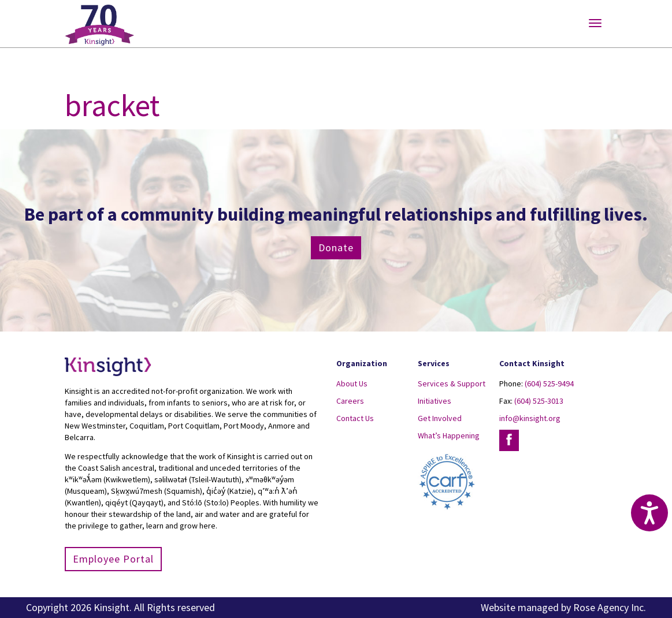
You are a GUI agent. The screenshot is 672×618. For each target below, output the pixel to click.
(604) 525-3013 (539, 401)
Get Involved (440, 418)
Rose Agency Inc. (610, 607)
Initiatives (435, 401)
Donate (336, 247)
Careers (350, 401)
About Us (352, 384)
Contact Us (355, 418)
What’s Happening (449, 435)
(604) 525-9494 (549, 384)
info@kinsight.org (530, 418)
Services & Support (452, 384)
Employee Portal (113, 559)
